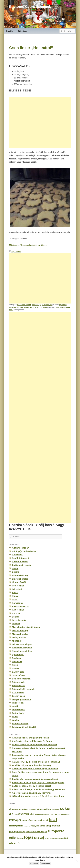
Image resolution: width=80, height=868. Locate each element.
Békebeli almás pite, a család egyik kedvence (35, 769)
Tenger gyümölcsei (22, 699)
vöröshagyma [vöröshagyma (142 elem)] (52, 838)
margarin (43, 307)
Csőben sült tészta (21, 565)
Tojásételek (18, 703)
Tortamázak (18, 713)
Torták (15, 706)
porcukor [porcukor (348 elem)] (55, 826)
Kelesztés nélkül (20, 606)
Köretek (16, 613)
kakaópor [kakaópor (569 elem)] (15, 820)
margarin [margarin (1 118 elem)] (16, 825)
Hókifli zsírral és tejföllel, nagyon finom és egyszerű (38, 782)
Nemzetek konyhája (22, 648)
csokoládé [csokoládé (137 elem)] (56, 809)
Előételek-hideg (20, 575)
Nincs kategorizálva (22, 651)
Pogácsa (16, 658)
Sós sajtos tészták (21, 679)
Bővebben (46, 864)
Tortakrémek (18, 710)
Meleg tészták (19, 637)
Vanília (15, 720)
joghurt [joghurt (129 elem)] (67, 814)
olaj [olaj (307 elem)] (48, 826)
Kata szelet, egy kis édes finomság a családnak (36, 762)
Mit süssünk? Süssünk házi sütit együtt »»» (28, 245)
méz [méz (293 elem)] (43, 826)
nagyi (59, 307)
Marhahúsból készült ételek (26, 627)
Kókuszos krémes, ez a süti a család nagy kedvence (38, 789)
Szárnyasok (18, 692)
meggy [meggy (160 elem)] (33, 826)
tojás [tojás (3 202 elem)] (29, 837)
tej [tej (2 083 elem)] (63, 831)
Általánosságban (20, 548)
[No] (76, 861)
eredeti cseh (14, 307)
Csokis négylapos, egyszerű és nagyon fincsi (35, 779)
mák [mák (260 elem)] (39, 826)
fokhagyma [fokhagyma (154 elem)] (39, 814)
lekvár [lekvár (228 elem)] (46, 820)
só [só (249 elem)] (46, 832)
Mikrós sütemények (22, 644)
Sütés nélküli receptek (23, 689)
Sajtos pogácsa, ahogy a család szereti (32, 786)
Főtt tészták (18, 586)
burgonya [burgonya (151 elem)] (32, 809)
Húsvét (16, 596)
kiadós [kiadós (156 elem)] (25, 820)
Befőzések (17, 555)
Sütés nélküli (19, 686)
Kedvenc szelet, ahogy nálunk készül (31, 738)
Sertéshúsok (18, 675)
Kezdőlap (10, 31)
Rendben (34, 864)
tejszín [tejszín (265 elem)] (20, 838)
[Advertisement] (40, 123)
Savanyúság (18, 672)
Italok (15, 599)
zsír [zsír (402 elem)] (66, 838)
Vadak (15, 717)
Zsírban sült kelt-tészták (24, 727)
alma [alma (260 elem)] (12, 809)
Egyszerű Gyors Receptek (30, 7)
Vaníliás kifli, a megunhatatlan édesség (32, 765)
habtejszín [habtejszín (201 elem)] (59, 814)
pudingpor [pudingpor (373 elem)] (15, 832)
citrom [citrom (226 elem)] (48, 809)
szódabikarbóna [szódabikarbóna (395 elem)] (35, 831)
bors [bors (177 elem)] (26, 809)
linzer (32, 307)
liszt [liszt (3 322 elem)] (53, 820)
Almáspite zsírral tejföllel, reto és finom (32, 741)
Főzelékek (17, 589)
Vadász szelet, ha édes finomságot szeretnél (34, 745)
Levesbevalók (19, 620)
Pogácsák (17, 661)
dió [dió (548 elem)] (11, 814)
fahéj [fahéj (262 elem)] (32, 814)
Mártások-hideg (20, 630)
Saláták (16, 668)
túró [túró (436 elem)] (37, 838)
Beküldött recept (24, 305)
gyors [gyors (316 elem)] (51, 814)
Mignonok (17, 641)
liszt (37, 307)
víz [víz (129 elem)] (45, 838)
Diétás (15, 568)
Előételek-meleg (20, 579)
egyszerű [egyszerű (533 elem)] (23, 814)
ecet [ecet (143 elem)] (15, 814)
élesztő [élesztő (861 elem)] (14, 843)
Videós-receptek (20, 723)
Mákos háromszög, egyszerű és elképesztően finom (38, 796)
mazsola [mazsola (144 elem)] (27, 826)
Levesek (16, 624)
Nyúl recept (18, 654)
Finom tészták (19, 582)
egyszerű (63, 305)
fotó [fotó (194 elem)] (46, 814)
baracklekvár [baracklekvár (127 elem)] (19, 809)
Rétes (15, 665)
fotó (22, 307)
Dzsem (15, 572)
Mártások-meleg (20, 634)
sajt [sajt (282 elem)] (23, 832)
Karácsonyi (36, 305)
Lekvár (15, 617)
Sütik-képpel (22, 31)
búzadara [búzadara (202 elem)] (41, 809)
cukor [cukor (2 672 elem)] (65, 808)
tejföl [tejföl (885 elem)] (13, 838)
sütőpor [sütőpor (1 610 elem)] (54, 831)
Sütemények (47, 305)
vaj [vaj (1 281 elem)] (42, 838)
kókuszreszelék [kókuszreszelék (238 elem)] (35, 820)
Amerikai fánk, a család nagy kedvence (32, 793)
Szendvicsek (18, 696)
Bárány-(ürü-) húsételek (24, 551)
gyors (27, 307)
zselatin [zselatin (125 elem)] (61, 838)
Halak (15, 593)
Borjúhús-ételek (20, 562)
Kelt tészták (18, 610)
